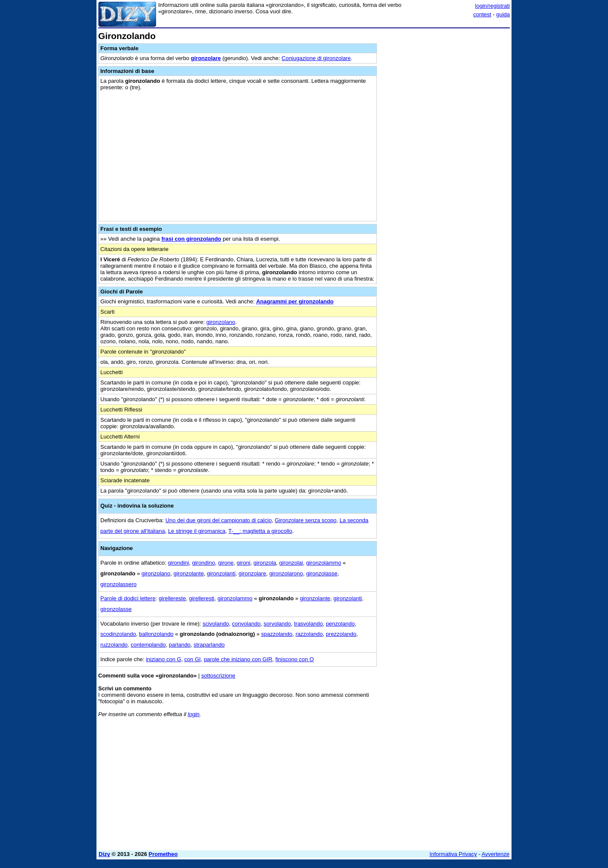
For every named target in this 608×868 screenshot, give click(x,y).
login (194, 714)
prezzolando (341, 634)
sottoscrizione (218, 676)
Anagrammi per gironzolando (295, 301)
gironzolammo (324, 563)
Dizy (104, 854)
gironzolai (291, 563)
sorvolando (277, 624)
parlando (180, 645)
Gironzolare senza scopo (306, 520)
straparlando (209, 645)
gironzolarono (286, 573)
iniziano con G (163, 659)
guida (503, 14)
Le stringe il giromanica (197, 531)
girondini (179, 563)
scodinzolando (118, 634)
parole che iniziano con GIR (238, 659)
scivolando (215, 624)
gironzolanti (221, 573)
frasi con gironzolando (191, 239)
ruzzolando (114, 645)
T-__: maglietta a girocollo (260, 531)
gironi (244, 563)
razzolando (309, 634)
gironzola (265, 563)
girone (226, 563)
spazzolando (277, 634)
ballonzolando (156, 634)
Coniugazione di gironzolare (316, 58)
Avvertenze (495, 854)
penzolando (340, 624)
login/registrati (492, 6)
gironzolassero (119, 584)
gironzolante (189, 573)
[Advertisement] (445, 160)
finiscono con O (295, 659)
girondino (204, 563)
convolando (246, 624)
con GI (193, 659)
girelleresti (202, 598)
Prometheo (163, 854)
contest (482, 14)
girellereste (172, 598)
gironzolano (221, 322)
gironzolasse (322, 573)
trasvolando (309, 624)
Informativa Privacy (453, 854)
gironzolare (206, 58)
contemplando (148, 645)
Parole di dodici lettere (128, 598)
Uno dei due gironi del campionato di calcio (219, 520)
